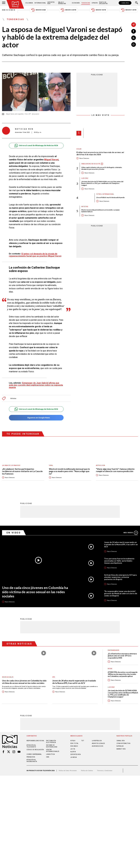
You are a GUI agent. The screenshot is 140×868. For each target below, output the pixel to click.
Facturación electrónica (51, 741)
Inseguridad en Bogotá (91, 164)
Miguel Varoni (51, 160)
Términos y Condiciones (105, 770)
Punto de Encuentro (103, 3)
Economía (76, 3)
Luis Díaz (85, 178)
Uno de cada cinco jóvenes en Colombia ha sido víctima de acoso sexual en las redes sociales (35, 592)
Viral (51, 465)
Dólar (79, 149)
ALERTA (73, 752)
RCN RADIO (74, 746)
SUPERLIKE (120, 746)
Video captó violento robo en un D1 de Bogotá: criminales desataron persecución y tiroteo (102, 168)
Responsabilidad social (35, 741)
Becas (110, 669)
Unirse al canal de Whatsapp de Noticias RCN (36, 146)
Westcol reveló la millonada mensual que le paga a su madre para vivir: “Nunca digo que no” (69, 471)
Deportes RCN (51, 3)
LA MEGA (74, 757)
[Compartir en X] (134, 38)
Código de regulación (35, 750)
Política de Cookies (87, 770)
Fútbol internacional (105, 194)
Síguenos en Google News (36, 418)
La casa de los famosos (11, 465)
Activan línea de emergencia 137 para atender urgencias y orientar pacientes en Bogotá (120, 577)
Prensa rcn (31, 757)
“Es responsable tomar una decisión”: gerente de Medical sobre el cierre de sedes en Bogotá (121, 593)
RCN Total (74, 743)
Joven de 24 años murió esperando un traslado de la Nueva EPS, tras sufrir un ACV (121, 544)
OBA (48, 757)
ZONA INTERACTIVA (123, 743)
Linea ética (50, 754)
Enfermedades (113, 650)
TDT (83, 741)
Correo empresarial (34, 754)
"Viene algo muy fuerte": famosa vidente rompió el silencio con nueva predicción (115, 470)
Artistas (13, 398)
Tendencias (86, 3)
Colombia (29, 3)
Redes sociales (8, 677)
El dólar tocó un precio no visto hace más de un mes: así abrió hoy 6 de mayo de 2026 (100, 153)
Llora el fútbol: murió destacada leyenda (110, 197)
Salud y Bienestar (62, 3)
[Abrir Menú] (4, 3)
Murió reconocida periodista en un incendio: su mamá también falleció (100, 211)
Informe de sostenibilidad (52, 746)
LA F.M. (73, 749)
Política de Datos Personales (68, 770)
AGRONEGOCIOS (97, 746)
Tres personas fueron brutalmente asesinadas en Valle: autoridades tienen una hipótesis (119, 561)
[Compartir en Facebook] (134, 31)
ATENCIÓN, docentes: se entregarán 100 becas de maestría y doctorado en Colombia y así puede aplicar (123, 674)
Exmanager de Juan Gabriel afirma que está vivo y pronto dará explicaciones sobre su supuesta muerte (36, 385)
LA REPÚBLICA (97, 741)
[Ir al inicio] (15, 4)
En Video (14, 532)
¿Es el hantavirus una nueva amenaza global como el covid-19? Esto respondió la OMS (122, 656)
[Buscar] (137, 3)
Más (131, 533)
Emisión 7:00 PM (99, 10)
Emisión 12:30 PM (68, 10)
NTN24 (73, 741)
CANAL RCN (125, 3)
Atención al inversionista (32, 760)
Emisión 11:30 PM (129, 10)
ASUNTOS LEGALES (98, 743)
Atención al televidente (31, 746)
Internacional (40, 3)
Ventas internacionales (53, 750)
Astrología (100, 465)
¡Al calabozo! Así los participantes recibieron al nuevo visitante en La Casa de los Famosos (22, 471)
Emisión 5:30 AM (38, 10)
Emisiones (9, 10)
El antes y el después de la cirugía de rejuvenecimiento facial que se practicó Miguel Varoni (35, 255)
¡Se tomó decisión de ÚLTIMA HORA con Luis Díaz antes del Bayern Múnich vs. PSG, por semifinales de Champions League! (102, 183)
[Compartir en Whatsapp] (134, 45)
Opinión (95, 3)
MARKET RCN (121, 749)
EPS (54, 677)
